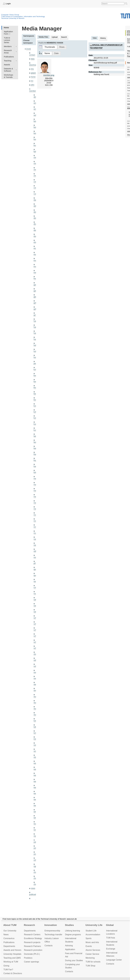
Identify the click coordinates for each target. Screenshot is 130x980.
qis (35, 569)
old (35, 551)
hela (35, 345)
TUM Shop (90, 966)
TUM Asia (111, 938)
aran (35, 109)
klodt (36, 400)
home (33, 77)
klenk (36, 394)
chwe (36, 176)
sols (35, 666)
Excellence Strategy (33, 938)
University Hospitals (12, 954)
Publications (9, 57)
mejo (36, 509)
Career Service (92, 954)
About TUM (10, 925)
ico (32, 81)
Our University (10, 931)
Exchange (111, 949)
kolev (36, 412)
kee (35, 376)
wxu (35, 830)
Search (64, 37)
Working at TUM (11, 962)
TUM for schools (93, 962)
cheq (36, 158)
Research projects (32, 942)
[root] (29, 49)
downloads (34, 65)
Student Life (91, 931)
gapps (33, 73)
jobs (33, 85)
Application (70, 949)
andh (36, 103)
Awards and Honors (12, 950)
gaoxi (36, 291)
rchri (35, 588)
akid (35, 97)
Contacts (49, 946)
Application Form (8, 33)
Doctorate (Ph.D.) (32, 954)
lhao (35, 454)
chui (35, 170)
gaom (36, 285)
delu (35, 206)
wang (36, 775)
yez (35, 854)
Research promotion (33, 950)
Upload (55, 37)
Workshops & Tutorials (8, 76)
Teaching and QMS (12, 958)
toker (36, 727)
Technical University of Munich (13, 18)
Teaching (8, 61)
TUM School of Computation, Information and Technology (23, 16)
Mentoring (90, 958)
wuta (36, 824)
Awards (7, 65)
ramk (36, 581)
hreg (35, 357)
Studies (69, 925)
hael (35, 327)
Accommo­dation (93, 935)
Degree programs (73, 935)
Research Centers (32, 935)
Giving (6, 966)
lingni (36, 460)
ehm (35, 242)
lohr (35, 472)
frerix (36, 279)
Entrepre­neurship (52, 931)
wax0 (36, 787)
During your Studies (74, 960)
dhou (36, 224)
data (33, 59)
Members (8, 46)
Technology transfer (53, 935)
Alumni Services (93, 950)
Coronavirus (9, 938)
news (33, 888)
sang (36, 606)
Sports (89, 938)
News (6, 935)
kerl (35, 382)
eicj (32, 69)
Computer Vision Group (10, 15)
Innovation (51, 925)
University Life (94, 925)
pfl (35, 563)
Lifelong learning (73, 931)
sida (35, 660)
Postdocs (28, 958)
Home (6, 28)
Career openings (32, 962)
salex (36, 600)
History (103, 38)
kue (35, 424)
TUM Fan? (8, 970)
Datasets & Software (8, 70)
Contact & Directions (13, 973)
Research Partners (32, 946)
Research (29, 925)
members (33, 91)
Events (89, 946)
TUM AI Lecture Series (7, 40)
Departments (9, 946)
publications (34, 894)
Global (110, 925)
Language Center (114, 960)
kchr (35, 370)
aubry (36, 115)
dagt (35, 200)
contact (32, 55)
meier (36, 497)
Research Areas (8, 52)
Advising (69, 946)
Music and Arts (92, 942)
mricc (36, 527)
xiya (35, 836)
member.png (49, 75)
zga (35, 866)
